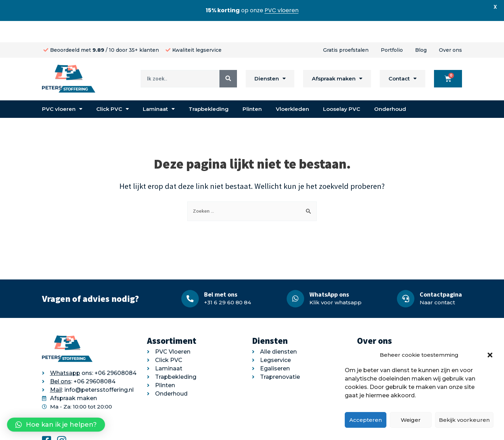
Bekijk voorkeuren (464, 420)
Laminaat (159, 88)
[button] (490, 355)
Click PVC (113, 88)
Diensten (270, 58)
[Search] (228, 57)
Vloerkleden (292, 88)
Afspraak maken (337, 58)
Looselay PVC (342, 88)
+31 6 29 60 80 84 (227, 281)
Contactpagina (441, 273)
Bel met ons (221, 273)
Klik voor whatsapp (335, 281)
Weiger (411, 420)
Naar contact (437, 281)
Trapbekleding (209, 88)
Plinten (252, 88)
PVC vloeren (62, 88)
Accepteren (366, 420)
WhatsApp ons (329, 273)
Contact (402, 58)
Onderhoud (390, 88)
